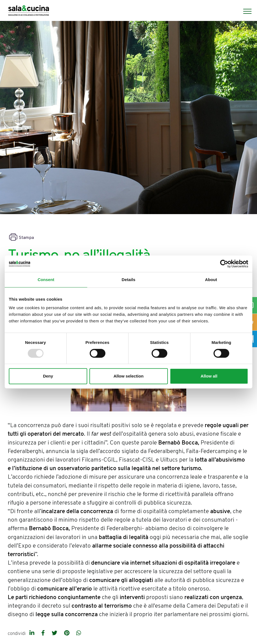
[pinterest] (67, 634)
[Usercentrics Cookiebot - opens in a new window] (224, 264)
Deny (48, 376)
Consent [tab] (46, 280)
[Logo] (29, 11)
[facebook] (44, 634)
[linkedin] (33, 634)
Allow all (209, 376)
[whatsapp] (79, 634)
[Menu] (245, 11)
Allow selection (128, 376)
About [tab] (211, 280)
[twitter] (55, 634)
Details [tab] (128, 280)
